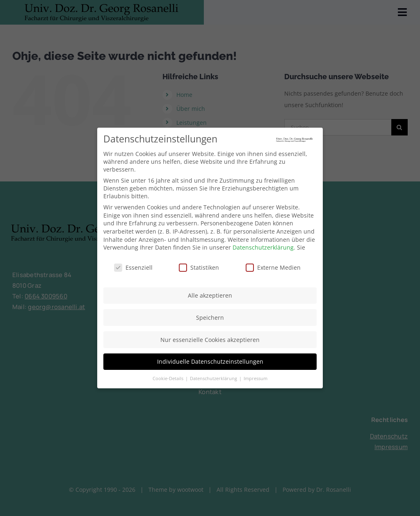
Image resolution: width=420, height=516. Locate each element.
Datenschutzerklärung (263, 246)
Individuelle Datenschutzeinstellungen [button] (210, 360)
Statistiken (199, 266)
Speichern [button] (210, 316)
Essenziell (133, 266)
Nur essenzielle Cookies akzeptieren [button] (210, 338)
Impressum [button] (256, 377)
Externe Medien (273, 266)
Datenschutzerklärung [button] (214, 377)
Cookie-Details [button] (169, 377)
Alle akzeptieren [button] (210, 294)
